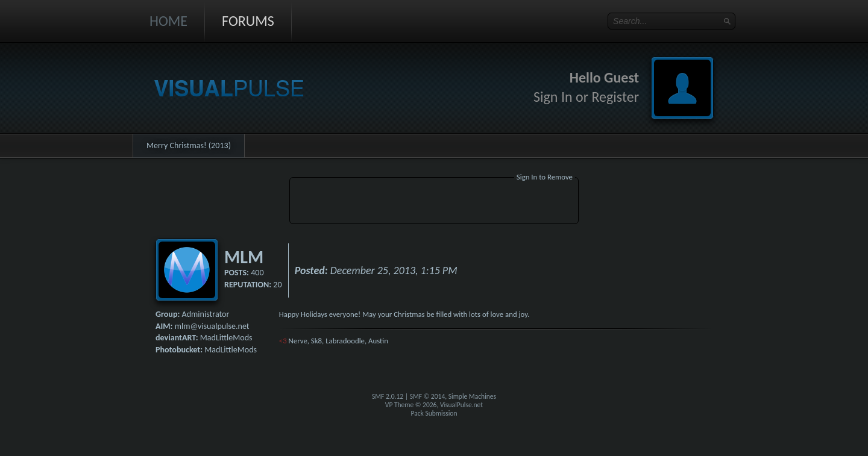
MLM (244, 257)
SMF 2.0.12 (388, 396)
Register (615, 97)
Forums (248, 21)
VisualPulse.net (461, 405)
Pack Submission (434, 413)
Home (168, 21)
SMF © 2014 (428, 396)
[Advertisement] (434, 202)
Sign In (553, 97)
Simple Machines (472, 396)
